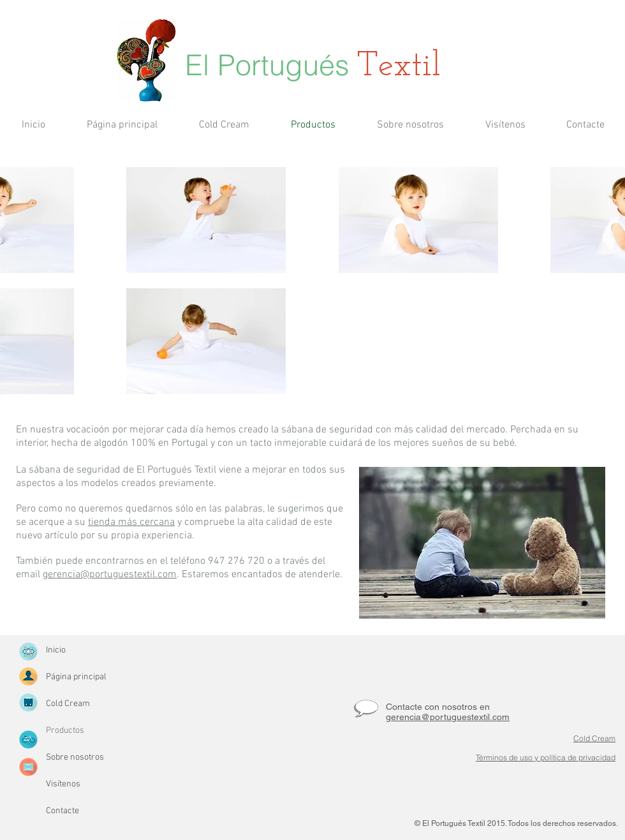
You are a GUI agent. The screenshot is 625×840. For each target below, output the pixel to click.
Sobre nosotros (75, 757)
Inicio (56, 650)
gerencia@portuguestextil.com (110, 575)
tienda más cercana (131, 522)
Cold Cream (68, 704)
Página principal (76, 677)
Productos (65, 731)
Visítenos (63, 784)
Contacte (62, 811)
